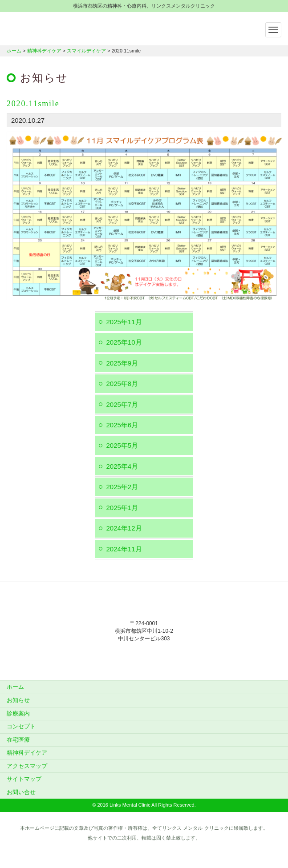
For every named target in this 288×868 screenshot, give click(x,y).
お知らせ (18, 700)
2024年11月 (124, 549)
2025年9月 (122, 363)
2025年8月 (122, 384)
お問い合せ (21, 792)
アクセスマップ (27, 766)
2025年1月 (122, 508)
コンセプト (21, 726)
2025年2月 (122, 487)
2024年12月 (124, 528)
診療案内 (18, 713)
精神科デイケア (44, 51)
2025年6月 (122, 425)
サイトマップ (24, 779)
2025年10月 (124, 342)
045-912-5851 (144, 657)
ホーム (14, 51)
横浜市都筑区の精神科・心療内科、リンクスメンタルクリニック (62, 28)
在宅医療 (18, 740)
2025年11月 (124, 322)
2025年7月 (122, 404)
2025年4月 (122, 466)
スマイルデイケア (86, 51)
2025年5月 (122, 445)
